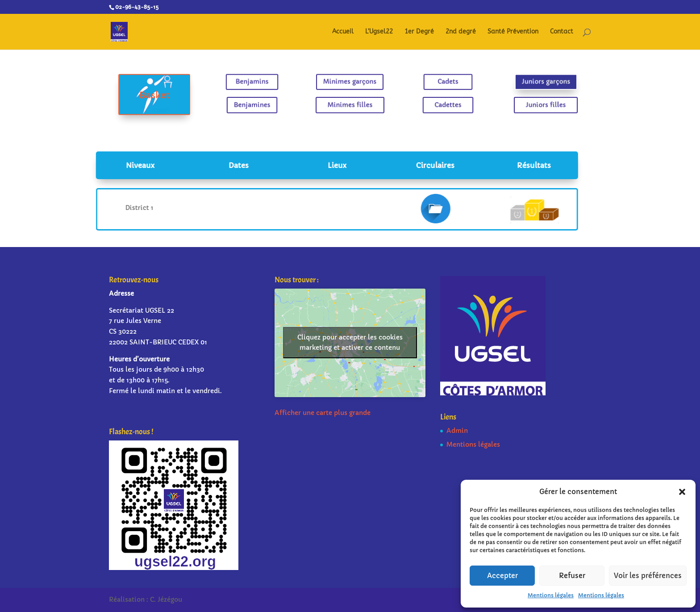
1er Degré (419, 32)
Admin (457, 431)
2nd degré (461, 32)
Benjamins (261, 83)
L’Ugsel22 (379, 32)
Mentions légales (551, 595)
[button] (682, 492)
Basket (172, 95)
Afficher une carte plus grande (323, 413)
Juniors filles (528, 104)
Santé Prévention (513, 32)
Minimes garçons (350, 83)
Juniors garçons (528, 83)
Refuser (572, 576)
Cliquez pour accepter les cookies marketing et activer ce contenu (350, 342)
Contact (562, 32)
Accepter (502, 576)
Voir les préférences (648, 576)
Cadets (439, 83)
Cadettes (439, 104)
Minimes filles (350, 104)
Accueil (343, 32)
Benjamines (261, 104)
